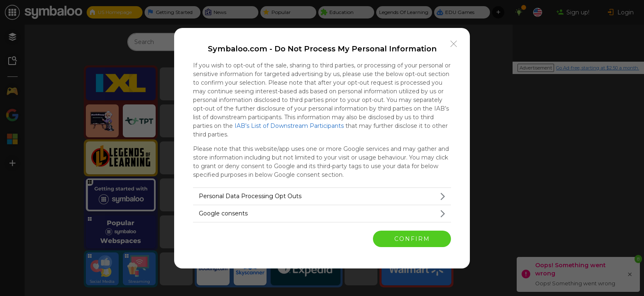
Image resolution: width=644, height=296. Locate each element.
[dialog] (322, 148)
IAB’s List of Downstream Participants (289, 126)
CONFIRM (412, 239)
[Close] (454, 44)
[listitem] (322, 196)
